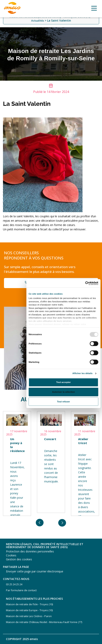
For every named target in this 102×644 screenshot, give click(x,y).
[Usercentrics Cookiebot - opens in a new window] (85, 283)
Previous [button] (40, 523)
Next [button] (62, 523)
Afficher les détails (82, 373)
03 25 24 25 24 (14, 584)
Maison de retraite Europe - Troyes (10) (29, 610)
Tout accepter (63, 382)
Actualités (38, 21)
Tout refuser (63, 401)
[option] (17, 463)
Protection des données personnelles (30, 551)
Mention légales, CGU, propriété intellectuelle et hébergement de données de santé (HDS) (45, 546)
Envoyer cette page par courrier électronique (35, 571)
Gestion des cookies (19, 559)
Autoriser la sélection (63, 392)
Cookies (11, 555)
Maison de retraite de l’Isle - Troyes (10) (29, 604)
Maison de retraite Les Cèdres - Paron (29, 616)
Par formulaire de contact (21, 590)
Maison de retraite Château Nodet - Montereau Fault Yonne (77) (44, 622)
